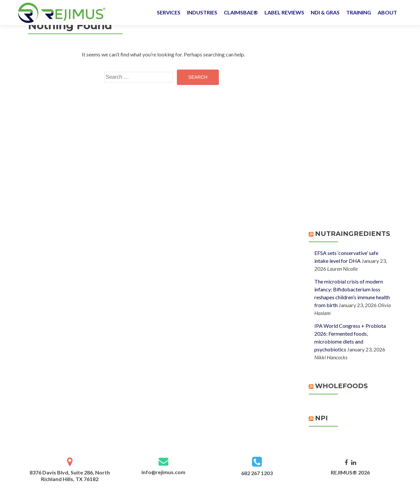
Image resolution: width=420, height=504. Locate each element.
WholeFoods (341, 386)
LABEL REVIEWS (284, 12)
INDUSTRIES (202, 12)
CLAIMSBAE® (241, 12)
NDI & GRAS (325, 12)
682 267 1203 (257, 473)
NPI (321, 418)
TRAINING (359, 12)
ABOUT (387, 12)
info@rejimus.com (163, 472)
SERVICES (169, 12)
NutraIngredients (353, 234)
